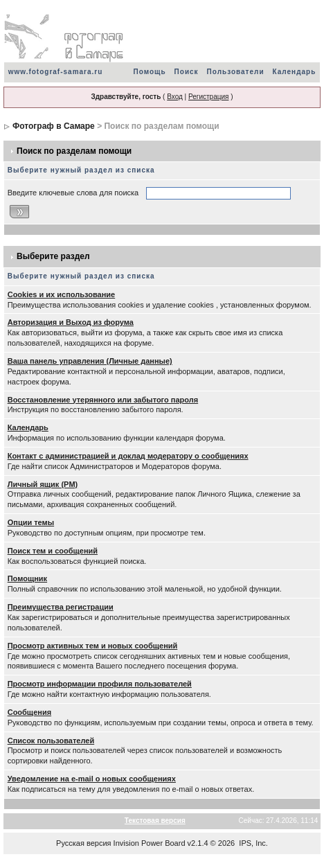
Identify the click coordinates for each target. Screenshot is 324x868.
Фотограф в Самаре (54, 126)
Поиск (187, 72)
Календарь (295, 72)
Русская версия (83, 843)
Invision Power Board (150, 843)
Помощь (149, 72)
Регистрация (208, 97)
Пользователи (236, 72)
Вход (175, 97)
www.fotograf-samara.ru (56, 72)
